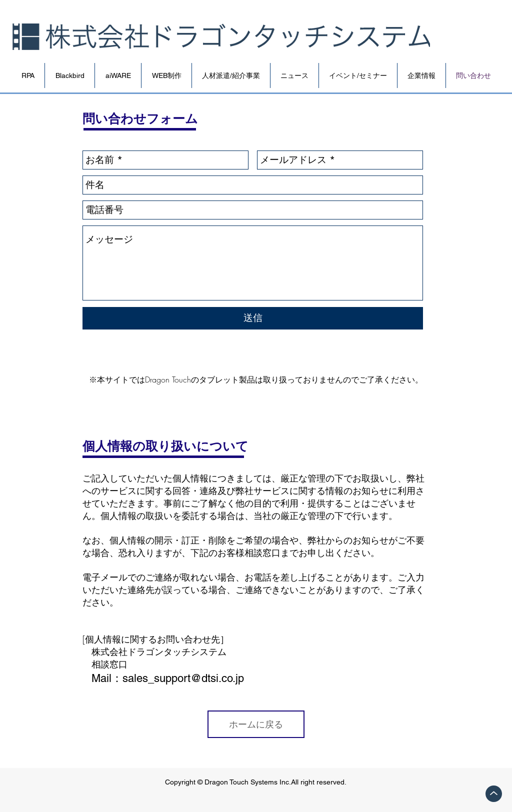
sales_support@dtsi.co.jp (183, 678)
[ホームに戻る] (256, 724)
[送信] (253, 318)
